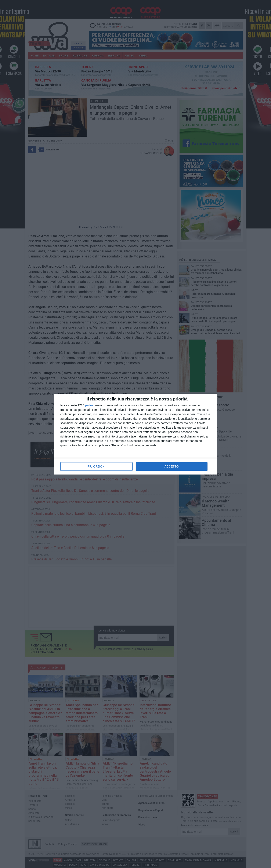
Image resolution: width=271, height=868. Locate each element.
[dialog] (135, 434)
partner (90, 405)
